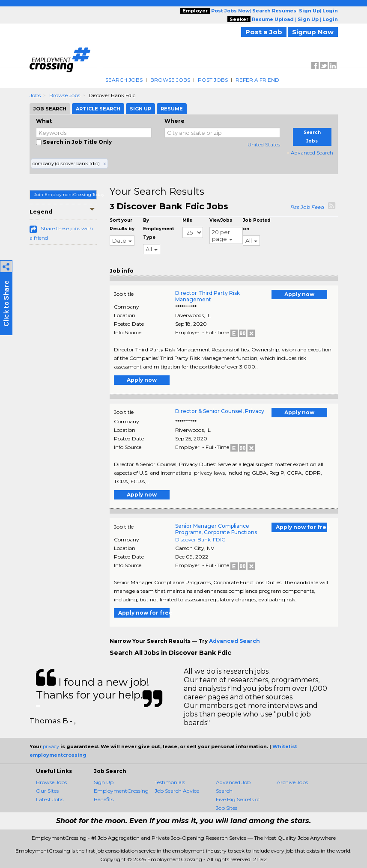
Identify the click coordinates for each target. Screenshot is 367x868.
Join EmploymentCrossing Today (66, 195)
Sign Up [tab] (140, 109)
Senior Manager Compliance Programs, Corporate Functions (216, 529)
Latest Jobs (50, 799)
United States (264, 144)
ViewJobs (221, 220)
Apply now (299, 294)
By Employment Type (158, 229)
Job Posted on (257, 224)
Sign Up (104, 782)
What (44, 121)
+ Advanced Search (310, 153)
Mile (187, 220)
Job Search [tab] (50, 109)
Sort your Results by (122, 224)
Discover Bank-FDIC (200, 540)
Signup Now (313, 32)
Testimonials (170, 782)
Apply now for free (301, 527)
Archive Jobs (292, 782)
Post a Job (264, 32)
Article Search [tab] (98, 109)
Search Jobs (124, 80)
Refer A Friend (257, 80)
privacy (51, 746)
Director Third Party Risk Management (207, 296)
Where (175, 121)
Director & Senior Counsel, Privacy (220, 411)
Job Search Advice (177, 791)
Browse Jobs (170, 80)
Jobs (35, 95)
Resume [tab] (172, 109)
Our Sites (47, 791)
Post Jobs (213, 80)
